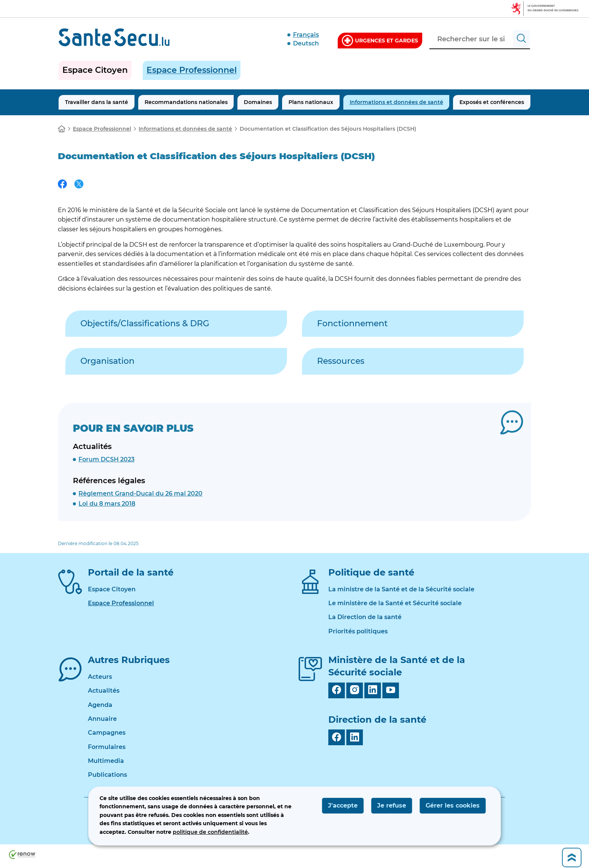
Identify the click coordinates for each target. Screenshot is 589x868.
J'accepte (343, 805)
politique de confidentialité (210, 832)
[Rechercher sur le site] (521, 39)
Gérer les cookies (453, 805)
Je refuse (392, 805)
